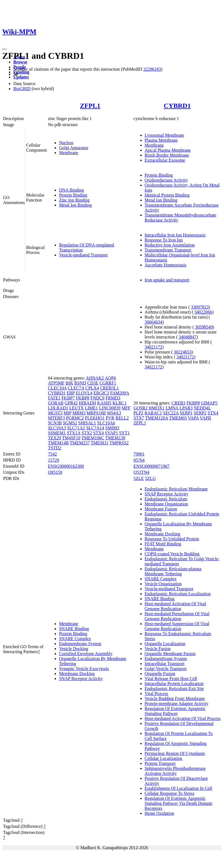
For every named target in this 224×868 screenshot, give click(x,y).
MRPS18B (96, 413)
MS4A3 (114, 413)
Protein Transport (160, 763)
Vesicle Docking (74, 649)
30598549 (204, 327)
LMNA (172, 408)
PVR (110, 418)
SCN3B (55, 423)
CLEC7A (76, 388)
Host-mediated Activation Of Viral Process (183, 718)
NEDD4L (202, 408)
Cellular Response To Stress (170, 793)
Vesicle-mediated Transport (83, 255)
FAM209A (119, 393)
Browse (20, 62)
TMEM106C (93, 438)
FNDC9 (97, 398)
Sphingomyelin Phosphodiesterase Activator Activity (175, 771)
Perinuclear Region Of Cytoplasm (175, 753)
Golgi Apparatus (74, 148)
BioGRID (22, 89)
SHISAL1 (87, 423)
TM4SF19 (71, 438)
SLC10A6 (106, 423)
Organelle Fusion (160, 674)
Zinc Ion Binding (74, 200)
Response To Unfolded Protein (172, 539)
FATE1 (54, 398)
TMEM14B (58, 443)
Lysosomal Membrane (165, 135)
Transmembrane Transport (168, 250)
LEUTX (77, 408)
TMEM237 (80, 443)
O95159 (55, 472)
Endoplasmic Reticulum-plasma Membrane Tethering (173, 571)
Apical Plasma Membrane (168, 150)
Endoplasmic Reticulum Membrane (176, 489)
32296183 (152, 69)
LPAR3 (186, 408)
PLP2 (139, 413)
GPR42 (71, 403)
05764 (139, 460)
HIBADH (87, 403)
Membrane (69, 153)
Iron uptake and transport (167, 280)
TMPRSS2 (119, 443)
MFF (126, 408)
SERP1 (186, 413)
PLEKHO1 (95, 418)
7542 (52, 454)
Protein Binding (73, 195)
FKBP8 (83, 398)
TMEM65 (178, 418)
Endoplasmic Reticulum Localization (178, 594)
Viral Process (156, 693)
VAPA (193, 418)
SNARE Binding (74, 629)
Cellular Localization (164, 758)
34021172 (153, 347)
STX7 (139, 418)
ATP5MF (56, 383)
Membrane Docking (77, 674)
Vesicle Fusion (158, 649)
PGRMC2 (75, 418)
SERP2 (200, 413)
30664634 (154, 322)
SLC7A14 (95, 428)
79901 (139, 454)
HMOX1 (156, 408)
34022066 (203, 312)
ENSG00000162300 (66, 466)
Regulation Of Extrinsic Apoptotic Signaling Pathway (175, 711)
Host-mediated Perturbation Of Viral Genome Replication (177, 616)
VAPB (205, 418)
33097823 (200, 307)
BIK (69, 383)
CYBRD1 (177, 106)
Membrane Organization (166, 504)
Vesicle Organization (163, 584)
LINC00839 (110, 408)
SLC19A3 (57, 428)
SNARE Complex (75, 639)
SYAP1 (111, 433)
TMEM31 (100, 443)
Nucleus (66, 143)
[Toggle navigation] (4, 49)
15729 (54, 460)
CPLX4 (92, 388)
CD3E (93, 383)
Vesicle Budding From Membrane (175, 698)
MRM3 (79, 413)
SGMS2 (70, 423)
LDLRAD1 (58, 408)
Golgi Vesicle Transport (166, 669)
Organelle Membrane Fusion (170, 654)
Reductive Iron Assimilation (170, 245)
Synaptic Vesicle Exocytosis (84, 669)
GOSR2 (141, 408)
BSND (80, 383)
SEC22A (171, 413)
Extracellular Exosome (165, 160)
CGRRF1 (108, 383)
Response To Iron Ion (164, 240)
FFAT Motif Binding (163, 544)
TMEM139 (115, 438)
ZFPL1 (90, 106)
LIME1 (91, 408)
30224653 (183, 352)
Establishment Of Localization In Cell (179, 788)
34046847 (188, 337)
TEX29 (54, 438)
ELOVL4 (84, 393)
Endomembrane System (80, 644)
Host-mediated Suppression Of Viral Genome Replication (177, 626)
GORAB (56, 403)
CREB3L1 (110, 388)
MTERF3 (56, 418)
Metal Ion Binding (75, 205)
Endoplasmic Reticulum (166, 499)
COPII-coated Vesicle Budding (172, 554)
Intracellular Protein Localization (174, 684)
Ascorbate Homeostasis (166, 265)
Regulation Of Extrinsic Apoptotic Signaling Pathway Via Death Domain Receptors (179, 803)
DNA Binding (71, 190)
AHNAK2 (95, 378)
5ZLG (150, 478)
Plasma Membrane (161, 140)
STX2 (87, 433)
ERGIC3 (101, 393)
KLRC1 (120, 403)
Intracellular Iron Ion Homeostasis (175, 235)
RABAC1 (153, 413)
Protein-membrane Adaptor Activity (177, 703)
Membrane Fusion (161, 509)
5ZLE (139, 478)
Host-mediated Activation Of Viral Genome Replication (175, 606)
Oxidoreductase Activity (166, 180)
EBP (71, 393)
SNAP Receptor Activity (81, 679)
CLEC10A (57, 388)
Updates (21, 77)
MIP (67, 413)
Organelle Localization (165, 644)
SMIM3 (112, 428)
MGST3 (55, 413)
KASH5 (104, 403)
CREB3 (179, 403)
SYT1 (124, 433)
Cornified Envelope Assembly (86, 654)
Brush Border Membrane (167, 155)
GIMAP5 (209, 403)
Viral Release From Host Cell (171, 679)
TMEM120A (157, 418)
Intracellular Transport (165, 664)
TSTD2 (55, 448)
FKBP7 (68, 398)
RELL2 (122, 418)
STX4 (98, 433)
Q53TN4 (142, 472)
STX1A (74, 433)
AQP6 (110, 378)
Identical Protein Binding (167, 195)
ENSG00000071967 (152, 466)
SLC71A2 (76, 428)
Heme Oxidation (159, 813)
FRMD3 (113, 398)
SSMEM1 (57, 433)
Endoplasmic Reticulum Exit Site (174, 688)
